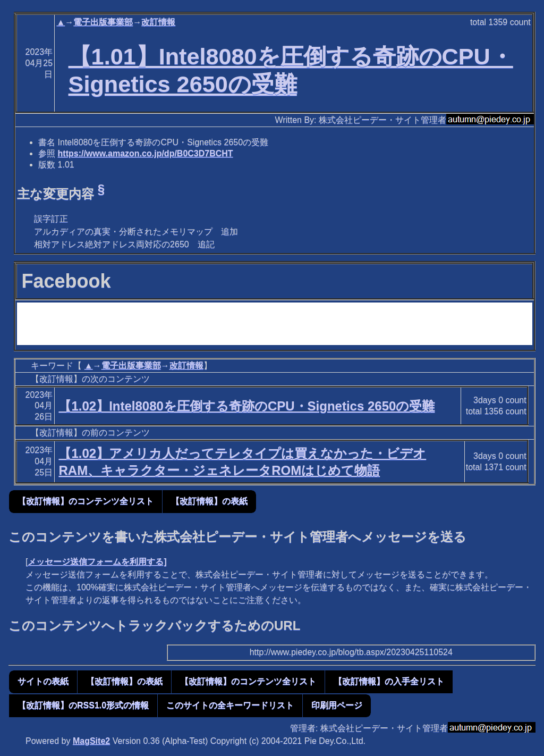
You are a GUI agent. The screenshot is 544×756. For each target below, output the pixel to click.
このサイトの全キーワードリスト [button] (230, 705)
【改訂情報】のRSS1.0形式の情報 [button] (83, 705)
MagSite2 (91, 741)
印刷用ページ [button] (337, 705)
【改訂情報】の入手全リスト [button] (389, 681)
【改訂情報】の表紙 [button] (209, 501)
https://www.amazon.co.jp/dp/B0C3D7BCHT (146, 153)
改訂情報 (158, 22)
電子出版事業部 (103, 22)
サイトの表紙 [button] (43, 681)
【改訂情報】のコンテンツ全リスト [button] (86, 501)
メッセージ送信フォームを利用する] (97, 562)
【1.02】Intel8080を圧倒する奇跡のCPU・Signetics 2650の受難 (246, 406)
